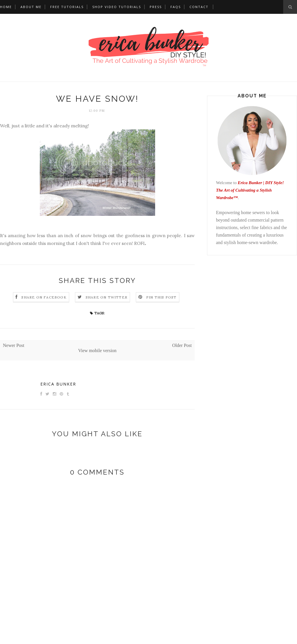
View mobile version (97, 351)
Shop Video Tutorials (117, 7)
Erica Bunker (58, 384)
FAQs (176, 7)
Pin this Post (161, 297)
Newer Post (14, 345)
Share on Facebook (44, 297)
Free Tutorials (67, 7)
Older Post (182, 345)
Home (6, 7)
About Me (31, 7)
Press (156, 7)
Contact (199, 7)
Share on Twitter (107, 297)
